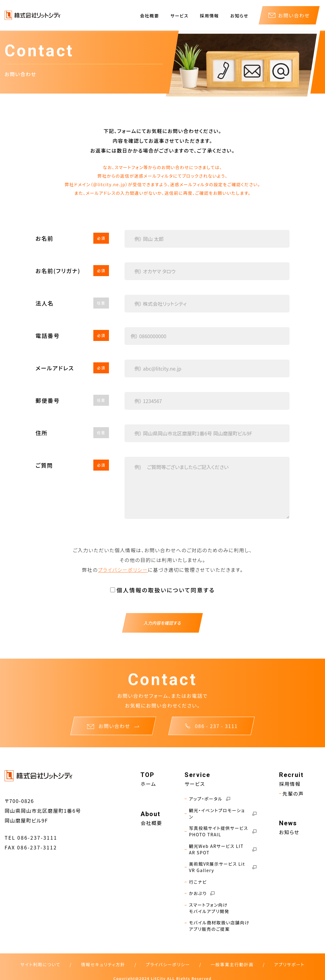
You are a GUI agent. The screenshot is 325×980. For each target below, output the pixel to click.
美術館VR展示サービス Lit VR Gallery (224, 866)
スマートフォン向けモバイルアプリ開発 (212, 906)
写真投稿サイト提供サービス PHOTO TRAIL (224, 830)
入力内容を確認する (162, 623)
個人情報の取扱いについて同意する (166, 590)
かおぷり (205, 891)
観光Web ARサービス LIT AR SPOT (224, 848)
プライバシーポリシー (123, 570)
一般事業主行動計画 (232, 962)
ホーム (154, 783)
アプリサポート (289, 962)
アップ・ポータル (212, 798)
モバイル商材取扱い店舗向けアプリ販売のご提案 (222, 924)
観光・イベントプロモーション (224, 812)
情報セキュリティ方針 (103, 962)
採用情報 (209, 16)
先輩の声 (293, 793)
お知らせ (239, 16)
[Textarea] (207, 488)
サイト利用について (41, 962)
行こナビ (201, 880)
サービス (179, 16)
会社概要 (150, 16)
